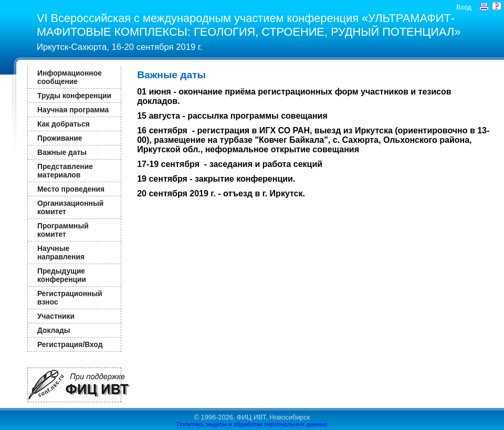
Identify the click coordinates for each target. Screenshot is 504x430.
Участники (56, 316)
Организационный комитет (70, 207)
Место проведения (71, 189)
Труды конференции (74, 96)
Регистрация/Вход (70, 344)
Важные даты (62, 152)
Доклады (54, 330)
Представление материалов (65, 171)
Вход (464, 7)
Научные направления (61, 253)
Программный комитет (63, 230)
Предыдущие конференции (62, 275)
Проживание (60, 138)
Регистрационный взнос (70, 298)
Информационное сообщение (70, 77)
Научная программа (73, 110)
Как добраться (64, 124)
